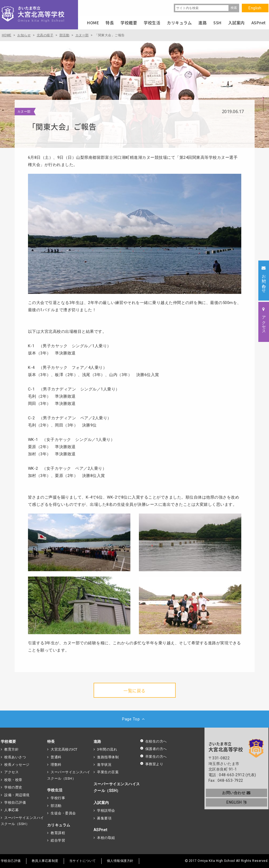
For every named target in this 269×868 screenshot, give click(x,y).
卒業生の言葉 (108, 772)
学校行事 (58, 798)
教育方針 (11, 749)
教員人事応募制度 (45, 861)
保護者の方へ (153, 749)
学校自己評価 (15, 802)
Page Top (134, 719)
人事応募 (11, 810)
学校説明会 (106, 810)
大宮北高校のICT (64, 749)
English (255, 8)
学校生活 (55, 790)
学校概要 (9, 741)
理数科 (56, 765)
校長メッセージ (17, 765)
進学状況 (104, 765)
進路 (97, 741)
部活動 (56, 806)
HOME (93, 23)
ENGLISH (236, 802)
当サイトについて (83, 861)
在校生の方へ (153, 741)
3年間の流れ (107, 749)
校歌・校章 (13, 780)
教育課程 (58, 833)
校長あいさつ (15, 757)
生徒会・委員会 (63, 813)
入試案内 (101, 803)
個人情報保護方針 (120, 861)
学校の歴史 (13, 787)
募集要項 (104, 818)
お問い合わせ (236, 793)
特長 (51, 741)
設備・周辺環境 (17, 795)
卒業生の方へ (153, 757)
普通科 (56, 757)
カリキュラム (59, 825)
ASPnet (101, 830)
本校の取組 (106, 838)
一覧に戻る (134, 691)
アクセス (11, 772)
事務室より (152, 764)
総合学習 (58, 840)
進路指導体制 (108, 757)
